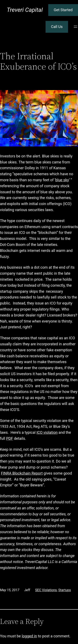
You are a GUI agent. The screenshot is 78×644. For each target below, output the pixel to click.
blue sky (62, 180)
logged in (29, 636)
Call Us (57, 27)
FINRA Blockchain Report (22, 473)
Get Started (63, 10)
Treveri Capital (25, 10)
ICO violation (47, 432)
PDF (9, 438)
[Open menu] (76, 27)
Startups (65, 590)
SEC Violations (46, 590)
